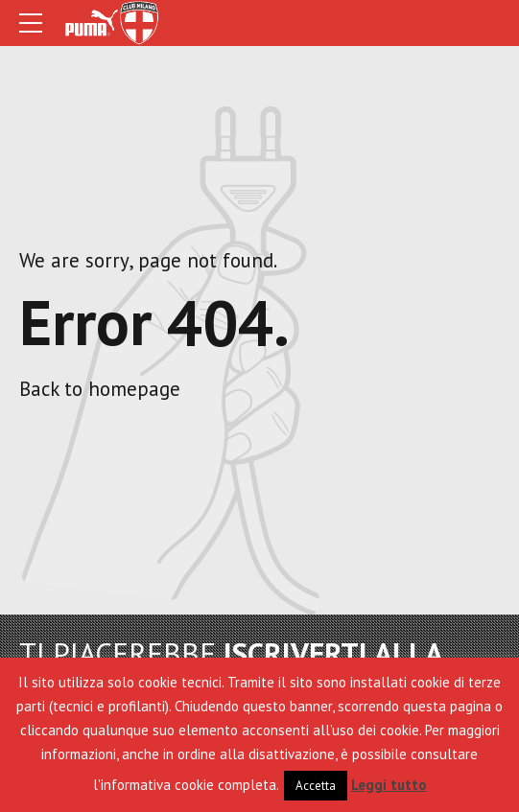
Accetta (316, 786)
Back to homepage (100, 389)
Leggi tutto (389, 785)
